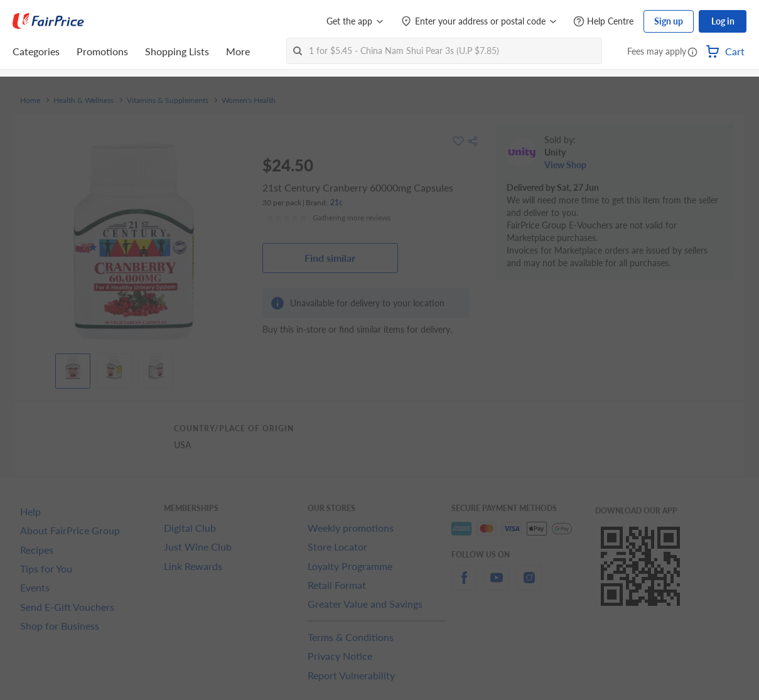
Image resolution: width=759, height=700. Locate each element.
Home (30, 100)
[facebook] (464, 585)
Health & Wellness (83, 100)
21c (336, 202)
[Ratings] (328, 218)
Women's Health (249, 100)
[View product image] (73, 368)
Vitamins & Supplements (168, 100)
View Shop (565, 165)
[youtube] (497, 585)
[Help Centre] (603, 22)
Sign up (669, 21)
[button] (692, 53)
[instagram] (529, 585)
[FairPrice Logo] (48, 21)
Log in (723, 21)
